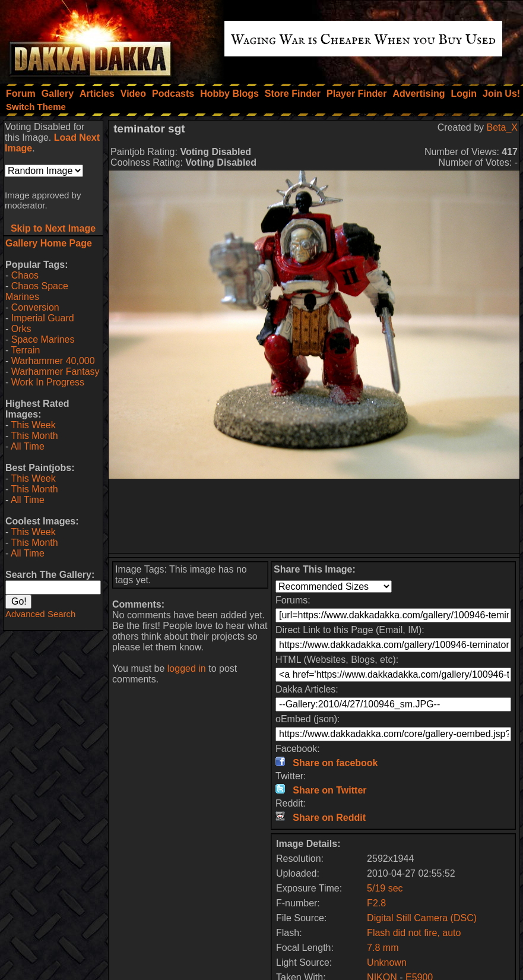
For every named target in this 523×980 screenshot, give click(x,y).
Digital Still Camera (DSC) (422, 918)
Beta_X (502, 127)
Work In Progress (48, 382)
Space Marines (43, 339)
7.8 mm (383, 948)
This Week (33, 425)
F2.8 (376, 903)
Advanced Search (40, 614)
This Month (34, 436)
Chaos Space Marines (37, 291)
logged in (187, 668)
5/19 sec (385, 888)
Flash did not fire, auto (414, 933)
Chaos (25, 275)
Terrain (25, 350)
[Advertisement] (314, 516)
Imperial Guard (43, 318)
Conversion (35, 307)
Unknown (387, 962)
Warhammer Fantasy (56, 372)
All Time (28, 446)
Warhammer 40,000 (53, 361)
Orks (21, 329)
